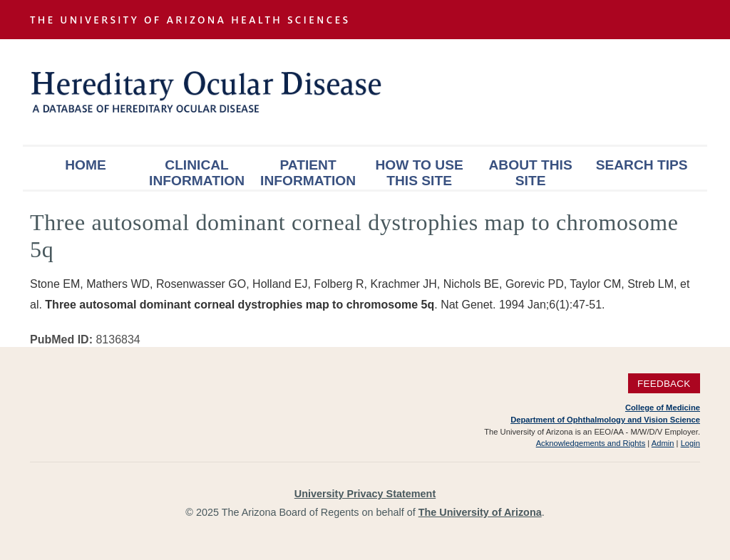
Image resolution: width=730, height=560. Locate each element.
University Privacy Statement (365, 494)
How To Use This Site (419, 173)
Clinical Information (197, 173)
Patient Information (308, 173)
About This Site (531, 173)
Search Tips (642, 165)
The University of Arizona (480, 512)
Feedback (664, 383)
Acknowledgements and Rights (591, 443)
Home (86, 165)
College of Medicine (663, 408)
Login (690, 443)
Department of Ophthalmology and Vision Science (605, 420)
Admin (663, 443)
